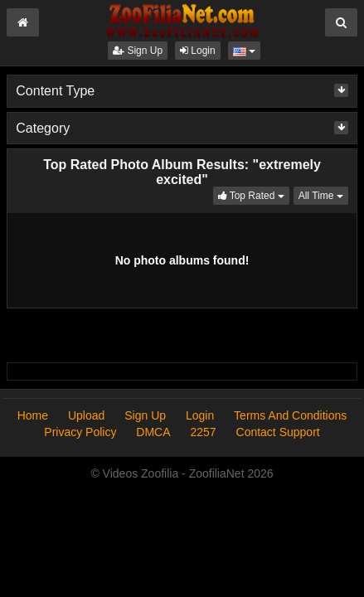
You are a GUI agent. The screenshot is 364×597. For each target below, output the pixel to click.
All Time (323, 194)
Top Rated (254, 194)
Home (33, 415)
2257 (203, 432)
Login (198, 51)
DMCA (153, 432)
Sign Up (138, 51)
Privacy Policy (80, 432)
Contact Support (278, 432)
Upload (86, 415)
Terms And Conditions (290, 415)
